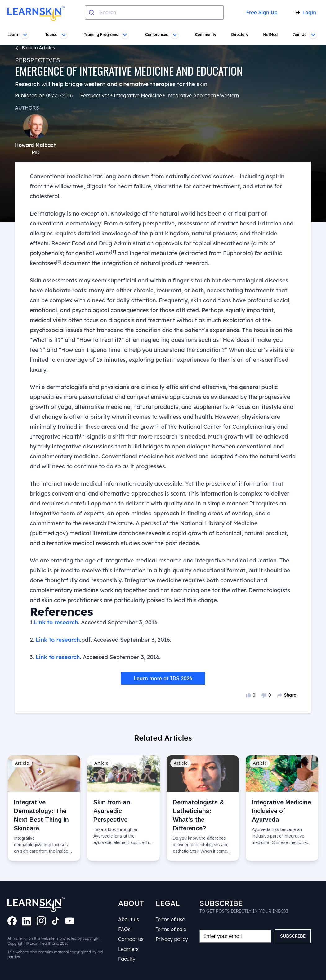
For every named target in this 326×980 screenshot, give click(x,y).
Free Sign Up (261, 12)
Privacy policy (172, 939)
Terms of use (170, 919)
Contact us (131, 939)
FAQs (124, 929)
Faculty (127, 959)
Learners (128, 949)
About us (129, 919)
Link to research (56, 622)
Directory (239, 35)
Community (205, 35)
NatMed (270, 35)
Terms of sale (171, 929)
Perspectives (37, 60)
